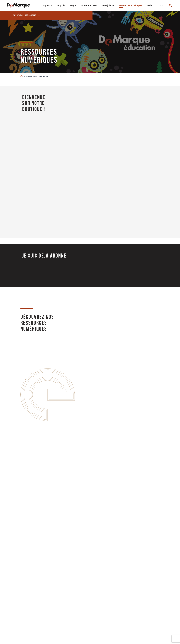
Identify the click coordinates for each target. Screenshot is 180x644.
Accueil (22, 76)
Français (121, 588)
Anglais (142, 588)
